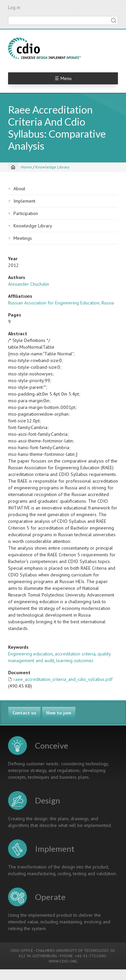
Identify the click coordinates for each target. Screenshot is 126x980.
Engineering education (30, 654)
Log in (14, 7)
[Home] (13, 167)
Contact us (24, 713)
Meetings (23, 238)
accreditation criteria (75, 654)
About (19, 189)
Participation (26, 213)
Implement (24, 201)
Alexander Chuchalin (29, 284)
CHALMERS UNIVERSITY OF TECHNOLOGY (72, 950)
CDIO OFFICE (22, 950)
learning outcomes (75, 660)
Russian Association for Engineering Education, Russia (61, 303)
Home (26, 167)
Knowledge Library (52, 167)
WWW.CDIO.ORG (63, 961)
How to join (59, 713)
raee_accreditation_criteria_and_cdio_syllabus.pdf (63, 679)
